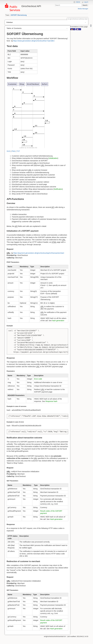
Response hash (51, 401)
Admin (78, 2)
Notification (58, 189)
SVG (8, 151)
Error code (38, 379)
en (79, 29)
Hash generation (56, 519)
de (73, 29)
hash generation (58, 321)
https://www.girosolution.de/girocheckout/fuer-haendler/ (34, 41)
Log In (86, 2)
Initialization (53, 158)
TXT (18, 151)
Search (85, 5)
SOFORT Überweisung (19, 15)
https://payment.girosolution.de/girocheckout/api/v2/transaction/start (39, 253)
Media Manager (83, 9)
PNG (13, 151)
